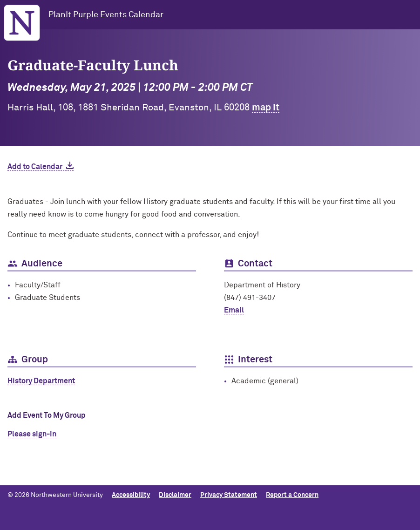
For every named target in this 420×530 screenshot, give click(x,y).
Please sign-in (32, 434)
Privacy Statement (229, 495)
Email (234, 310)
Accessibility (131, 495)
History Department (41, 381)
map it (266, 108)
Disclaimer (175, 495)
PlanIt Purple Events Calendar (106, 15)
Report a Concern (292, 495)
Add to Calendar (35, 167)
